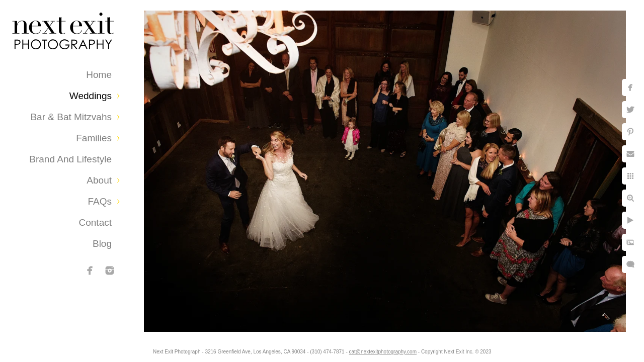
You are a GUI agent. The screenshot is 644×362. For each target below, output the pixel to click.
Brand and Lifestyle (70, 159)
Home (99, 75)
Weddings (91, 96)
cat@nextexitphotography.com (391, 349)
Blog (102, 244)
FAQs (100, 201)
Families (94, 138)
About (99, 180)
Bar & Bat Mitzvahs (71, 117)
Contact (95, 222)
